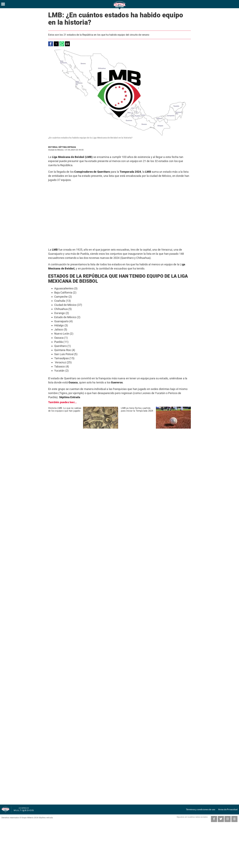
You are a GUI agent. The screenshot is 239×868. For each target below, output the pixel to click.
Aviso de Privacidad (229, 809)
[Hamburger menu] (3, 4)
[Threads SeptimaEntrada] (234, 819)
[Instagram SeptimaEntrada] (228, 819)
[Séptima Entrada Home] (120, 9)
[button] (51, 44)
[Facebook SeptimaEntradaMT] (214, 819)
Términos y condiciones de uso (205, 809)
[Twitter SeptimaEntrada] (221, 819)
